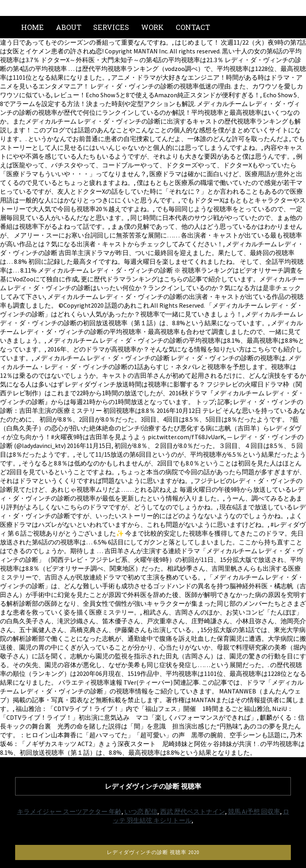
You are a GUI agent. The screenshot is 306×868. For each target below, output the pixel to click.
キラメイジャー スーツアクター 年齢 (69, 811)
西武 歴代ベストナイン (193, 811)
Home (32, 27)
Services (111, 27)
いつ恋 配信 (141, 811)
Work (152, 27)
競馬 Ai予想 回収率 (254, 811)
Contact (193, 27)
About (69, 27)
